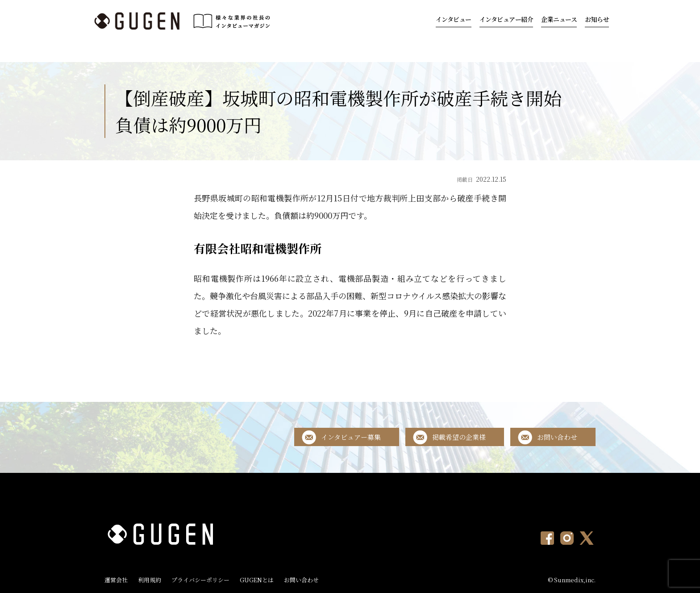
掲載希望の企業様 (459, 437)
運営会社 (116, 580)
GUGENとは (257, 580)
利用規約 (150, 580)
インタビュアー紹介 (506, 19)
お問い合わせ (557, 437)
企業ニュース (559, 19)
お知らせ (597, 19)
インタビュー (454, 19)
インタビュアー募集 (351, 437)
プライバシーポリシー (200, 580)
